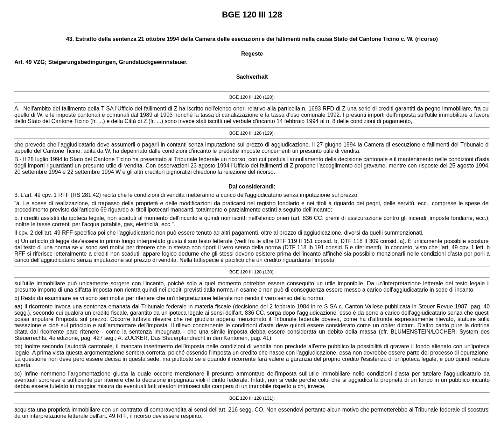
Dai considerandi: (252, 187)
